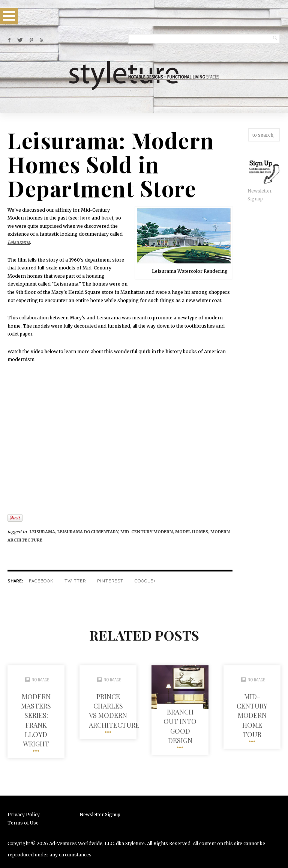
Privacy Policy (24, 815)
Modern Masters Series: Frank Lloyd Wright (36, 720)
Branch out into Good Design (180, 726)
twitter (75, 581)
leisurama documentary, (89, 532)
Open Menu (9, 16)
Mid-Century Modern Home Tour (252, 715)
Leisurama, (43, 532)
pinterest (110, 581)
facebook (41, 581)
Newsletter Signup (100, 815)
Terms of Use (23, 823)
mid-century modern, (148, 532)
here (85, 218)
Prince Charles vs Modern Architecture (114, 711)
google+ (145, 581)
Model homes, (193, 532)
